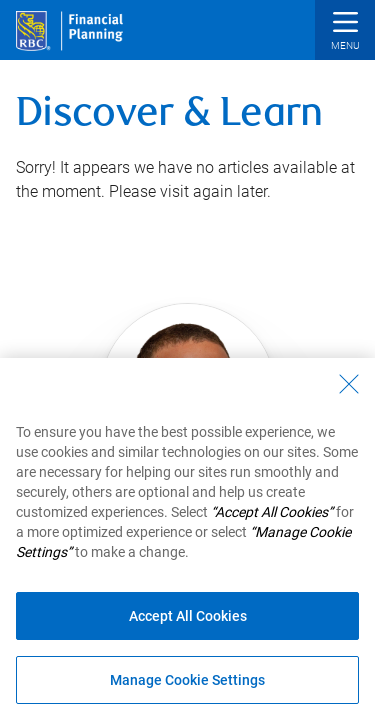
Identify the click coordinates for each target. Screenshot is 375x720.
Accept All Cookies (188, 616)
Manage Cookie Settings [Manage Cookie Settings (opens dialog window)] (187, 680)
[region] (187, 539)
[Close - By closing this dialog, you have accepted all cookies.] (349, 384)
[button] (345, 32)
